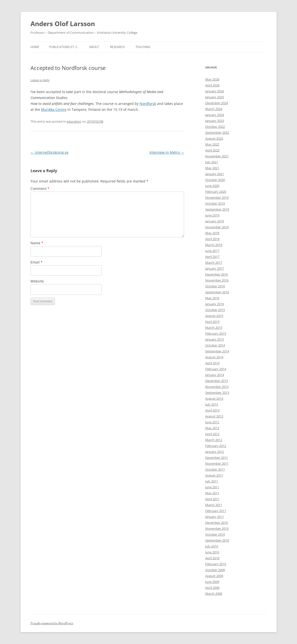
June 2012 (212, 422)
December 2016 (217, 274)
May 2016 (212, 298)
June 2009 (212, 582)
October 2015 (215, 310)
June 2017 (212, 251)
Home (35, 47)
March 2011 (214, 505)
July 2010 (212, 546)
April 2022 (212, 150)
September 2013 (217, 393)
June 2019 (212, 215)
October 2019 (215, 203)
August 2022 (214, 138)
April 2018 (212, 239)
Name (37, 243)
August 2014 (214, 357)
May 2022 (212, 144)
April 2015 (212, 322)
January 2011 (215, 517)
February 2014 (216, 369)
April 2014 (212, 363)
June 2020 (212, 186)
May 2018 (212, 233)
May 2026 (212, 79)
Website (37, 281)
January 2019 (215, 221)
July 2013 (212, 404)
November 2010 (217, 528)
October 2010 (215, 534)
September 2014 (217, 351)
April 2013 (212, 410)
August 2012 (214, 416)
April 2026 (212, 85)
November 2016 (217, 280)
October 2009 (215, 570)
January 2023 (215, 121)
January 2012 (215, 452)
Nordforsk (148, 104)
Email (37, 262)
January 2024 (215, 115)
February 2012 (216, 446)
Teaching (143, 47)
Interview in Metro (167, 152)
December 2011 (217, 458)
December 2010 (217, 523)
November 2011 (217, 463)
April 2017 (212, 257)
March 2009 (214, 594)
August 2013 (214, 398)
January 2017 (215, 268)
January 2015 (215, 339)
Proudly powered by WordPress (52, 623)
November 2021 (217, 156)
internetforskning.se (49, 152)
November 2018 (217, 227)
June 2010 (212, 552)
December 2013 (217, 381)
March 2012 (214, 440)
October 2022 (215, 127)
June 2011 (212, 487)
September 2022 (217, 132)
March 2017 (214, 263)
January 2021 (215, 174)
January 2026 (215, 91)
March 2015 (214, 328)
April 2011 (212, 499)
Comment (40, 189)
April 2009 (212, 588)
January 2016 (215, 304)
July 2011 (212, 481)
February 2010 (216, 564)
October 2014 (215, 345)
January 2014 (215, 375)
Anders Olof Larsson (63, 24)
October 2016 (215, 286)
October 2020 (215, 180)
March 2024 (214, 109)
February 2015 (216, 333)
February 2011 (216, 511)
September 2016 (217, 292)
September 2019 (217, 209)
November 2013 (217, 387)
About (94, 47)
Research (117, 47)
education (74, 121)
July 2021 (212, 162)
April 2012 (212, 434)
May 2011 (212, 493)
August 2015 (214, 316)
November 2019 (217, 198)
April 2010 (212, 558)
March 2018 (214, 245)
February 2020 (216, 192)
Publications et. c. (64, 47)
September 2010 (217, 540)
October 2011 (215, 469)
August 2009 (214, 576)
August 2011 (214, 475)
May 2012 (212, 428)
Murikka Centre (54, 109)
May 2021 (212, 168)
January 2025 (215, 97)
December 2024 (217, 103)
